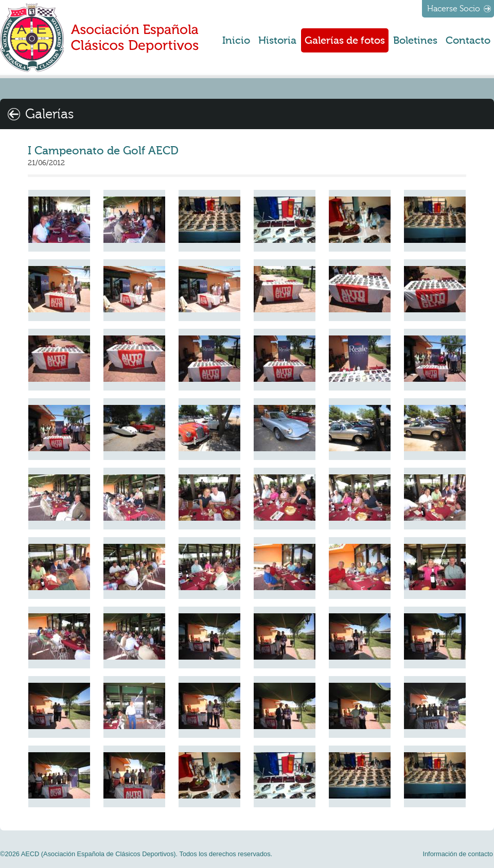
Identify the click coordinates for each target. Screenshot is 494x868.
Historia (277, 40)
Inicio (236, 40)
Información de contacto (458, 854)
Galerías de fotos (345, 40)
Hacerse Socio (454, 9)
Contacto (468, 40)
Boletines (415, 40)
